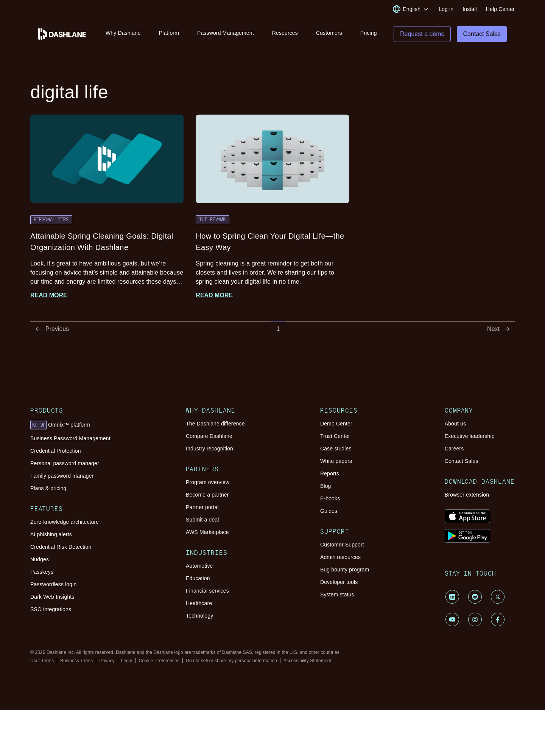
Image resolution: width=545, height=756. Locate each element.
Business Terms (76, 663)
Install (470, 9)
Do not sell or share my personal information (231, 663)
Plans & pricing (48, 491)
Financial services (207, 593)
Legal (127, 663)
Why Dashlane (123, 33)
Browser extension (467, 497)
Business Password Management (70, 441)
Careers (454, 451)
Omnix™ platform (60, 427)
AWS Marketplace (207, 534)
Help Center (500, 9)
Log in (446, 9)
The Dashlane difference (215, 426)
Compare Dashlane (209, 438)
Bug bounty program (345, 572)
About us (455, 426)
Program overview (208, 484)
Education (198, 581)
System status (337, 597)
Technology (199, 618)
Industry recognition (209, 451)
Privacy (107, 663)
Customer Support (342, 547)
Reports (330, 476)
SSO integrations (51, 612)
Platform (169, 33)
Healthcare (199, 605)
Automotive (199, 568)
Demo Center (336, 426)
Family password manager (62, 478)
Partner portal (202, 509)
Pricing (369, 33)
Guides (329, 513)
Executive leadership (470, 438)
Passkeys (42, 574)
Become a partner (207, 497)
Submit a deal (202, 522)
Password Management (226, 33)
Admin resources (340, 559)
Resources (285, 33)
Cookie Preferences (159, 663)
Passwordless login (53, 587)
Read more (49, 297)
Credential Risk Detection (61, 549)
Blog (326, 488)
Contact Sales (462, 463)
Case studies (336, 451)
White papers (336, 463)
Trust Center (335, 438)
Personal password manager (65, 466)
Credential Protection (56, 453)
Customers (329, 33)
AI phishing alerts (51, 537)
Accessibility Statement (307, 663)
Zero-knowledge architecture (65, 524)
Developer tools (339, 584)
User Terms (42, 663)
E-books (330, 501)
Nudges (40, 562)
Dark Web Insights (52, 599)
